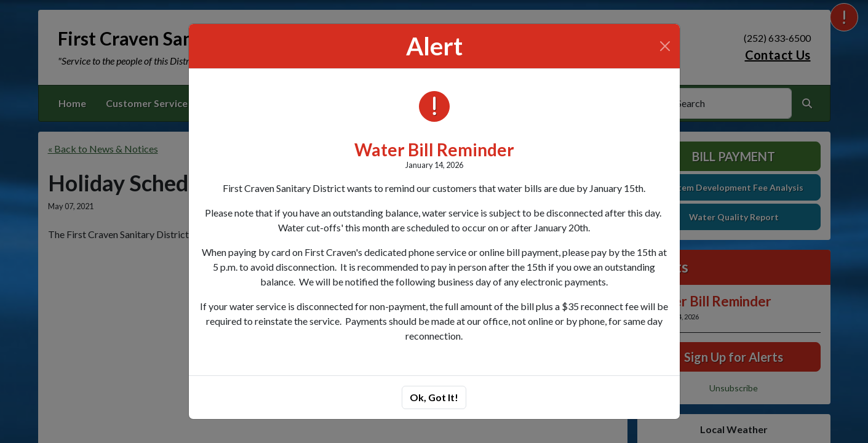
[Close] (665, 46)
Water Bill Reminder (434, 150)
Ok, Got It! (434, 397)
